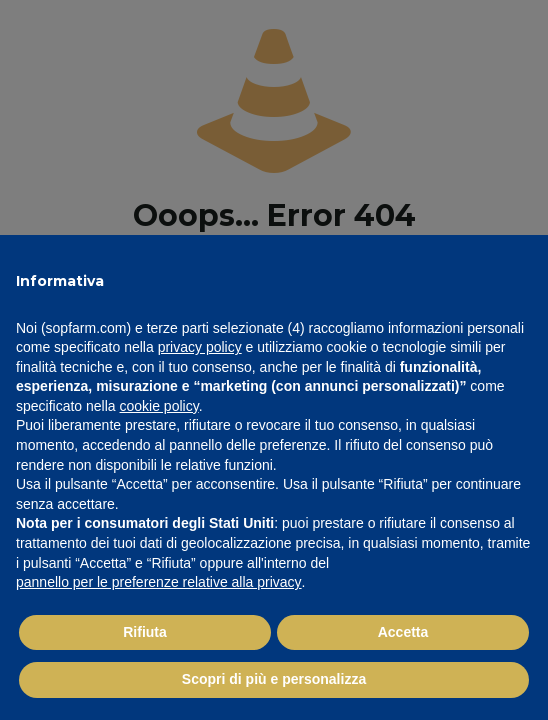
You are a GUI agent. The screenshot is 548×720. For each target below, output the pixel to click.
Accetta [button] (403, 632)
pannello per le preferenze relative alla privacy (159, 582)
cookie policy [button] (159, 406)
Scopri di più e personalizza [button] (274, 679)
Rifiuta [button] (145, 632)
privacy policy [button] (200, 347)
